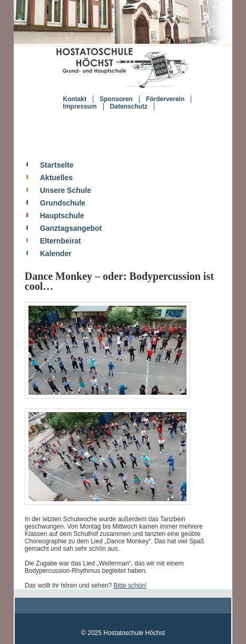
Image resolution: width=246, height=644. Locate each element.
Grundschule (63, 203)
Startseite (57, 165)
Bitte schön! (130, 586)
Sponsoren (116, 99)
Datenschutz (129, 106)
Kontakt (75, 99)
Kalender (56, 253)
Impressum (80, 106)
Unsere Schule (66, 190)
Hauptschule (62, 216)
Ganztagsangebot (71, 228)
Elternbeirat (61, 241)
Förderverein (165, 99)
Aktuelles (56, 178)
